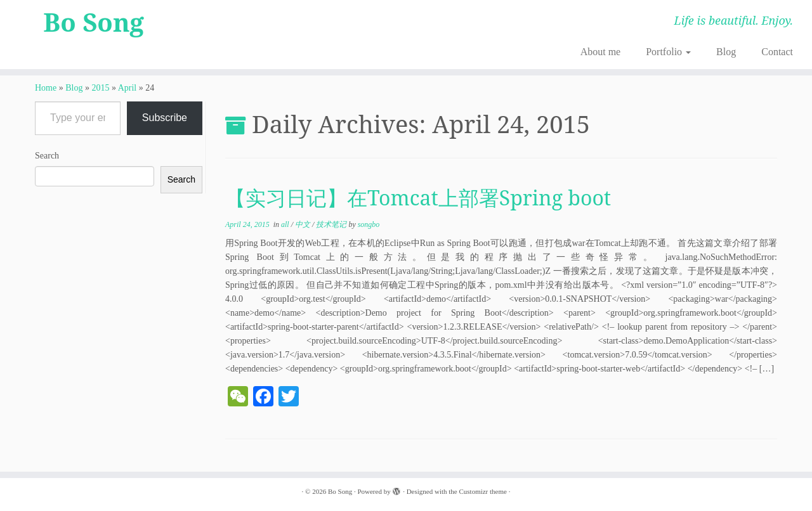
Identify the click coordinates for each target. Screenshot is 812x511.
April (128, 88)
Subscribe (165, 118)
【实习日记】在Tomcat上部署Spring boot (418, 197)
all (286, 224)
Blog (726, 52)
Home (46, 88)
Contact (777, 52)
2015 (100, 88)
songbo (369, 224)
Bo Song (94, 22)
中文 (304, 224)
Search (47, 156)
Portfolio (668, 52)
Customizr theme (482, 491)
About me (601, 52)
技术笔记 (332, 224)
